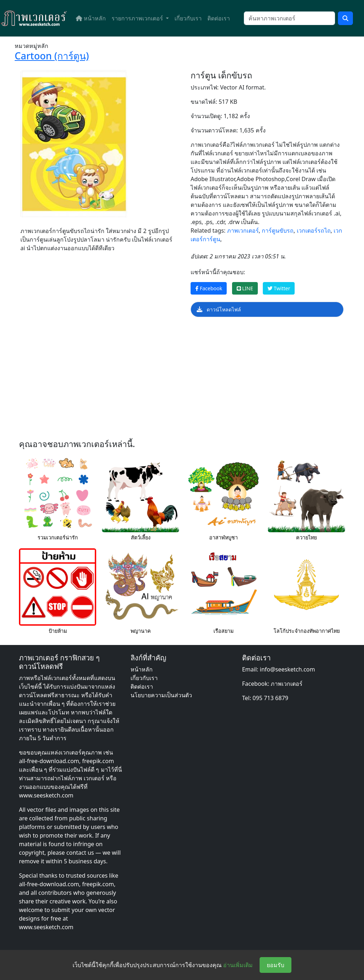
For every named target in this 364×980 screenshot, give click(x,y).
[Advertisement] (182, 380)
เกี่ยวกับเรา (188, 18)
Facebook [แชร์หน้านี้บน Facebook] (209, 288)
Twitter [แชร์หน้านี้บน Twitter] (279, 288)
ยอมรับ (276, 965)
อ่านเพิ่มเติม (238, 965)
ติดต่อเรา (219, 18)
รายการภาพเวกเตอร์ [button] (138, 18)
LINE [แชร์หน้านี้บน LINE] (245, 288)
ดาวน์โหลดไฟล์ (219, 309)
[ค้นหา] (289, 18)
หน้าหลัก (91, 18)
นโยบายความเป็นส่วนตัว (161, 695)
